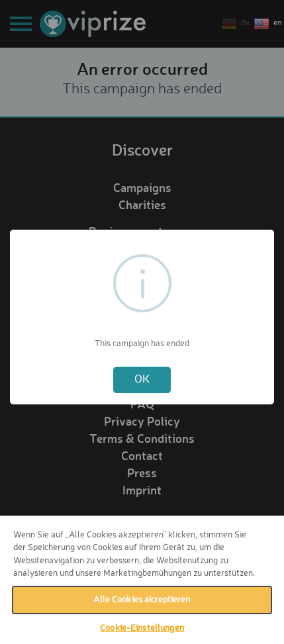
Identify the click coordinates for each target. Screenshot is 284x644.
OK (142, 380)
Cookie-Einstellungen (142, 628)
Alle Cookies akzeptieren (142, 600)
